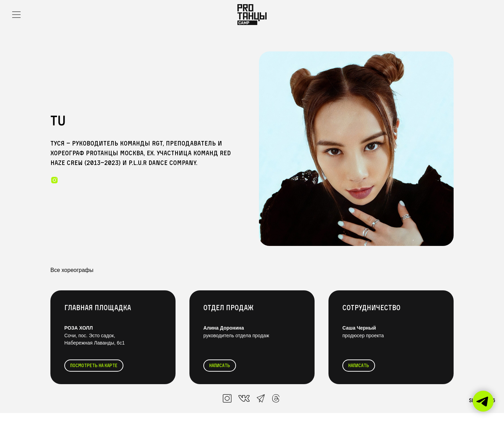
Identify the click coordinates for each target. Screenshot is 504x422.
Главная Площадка (98, 308)
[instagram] (54, 180)
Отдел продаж (228, 308)
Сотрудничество (371, 308)
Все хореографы (72, 270)
